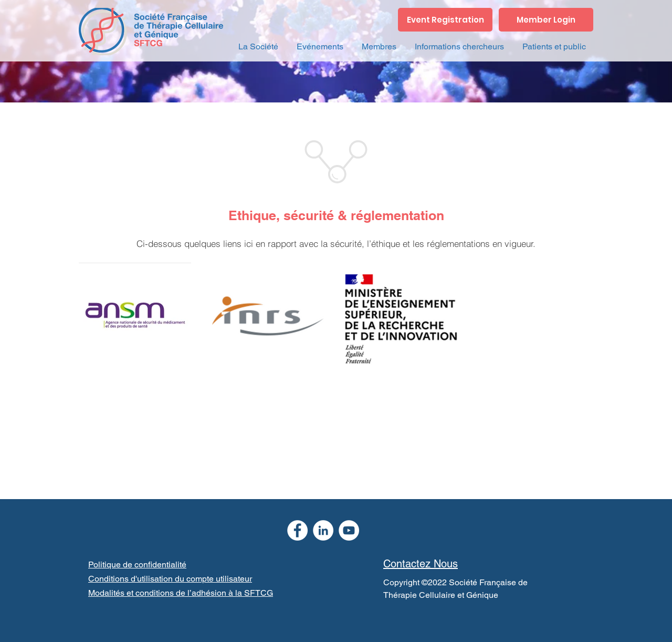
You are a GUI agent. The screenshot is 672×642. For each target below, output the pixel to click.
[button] (258, 46)
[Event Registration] (445, 20)
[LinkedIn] (323, 530)
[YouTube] (349, 530)
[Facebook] (297, 530)
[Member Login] (546, 20)
